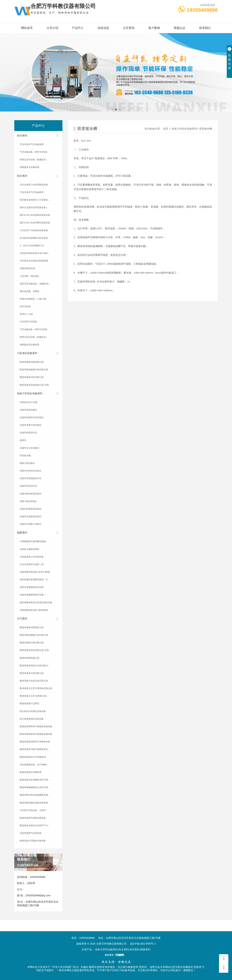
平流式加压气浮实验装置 (32, 144)
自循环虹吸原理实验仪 (31, 509)
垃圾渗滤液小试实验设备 (32, 557)
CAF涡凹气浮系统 (28, 322)
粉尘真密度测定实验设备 (32, 719)
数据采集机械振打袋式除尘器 (34, 370)
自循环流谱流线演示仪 (31, 478)
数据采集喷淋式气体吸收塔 (33, 757)
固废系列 (38, 533)
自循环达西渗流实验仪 (31, 516)
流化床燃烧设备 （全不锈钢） (34, 765)
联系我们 (205, 28)
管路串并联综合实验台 (31, 471)
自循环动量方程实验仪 (31, 425)
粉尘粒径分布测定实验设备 (33, 711)
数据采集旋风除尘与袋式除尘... (35, 666)
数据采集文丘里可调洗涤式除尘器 (36, 688)
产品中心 (78, 28)
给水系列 (38, 136)
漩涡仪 (23, 440)
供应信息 (103, 28)
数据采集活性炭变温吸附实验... (35, 795)
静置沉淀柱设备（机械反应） (34, 160)
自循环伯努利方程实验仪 (32, 417)
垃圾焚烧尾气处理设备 (31, 833)
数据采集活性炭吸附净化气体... (35, 780)
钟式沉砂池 (25, 306)
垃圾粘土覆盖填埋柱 (29, 549)
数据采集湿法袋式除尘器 (32, 673)
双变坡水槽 (25, 456)
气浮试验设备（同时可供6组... (34, 152)
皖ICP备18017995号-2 (143, 944)
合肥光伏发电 (38, 933)
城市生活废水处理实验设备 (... (34, 207)
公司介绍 (52, 28)
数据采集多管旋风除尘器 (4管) (34, 385)
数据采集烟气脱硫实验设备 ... (34, 818)
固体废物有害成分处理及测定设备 (36, 602)
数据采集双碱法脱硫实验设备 (34, 803)
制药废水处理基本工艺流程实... (35, 200)
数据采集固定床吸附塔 (31, 772)
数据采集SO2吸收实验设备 (33, 841)
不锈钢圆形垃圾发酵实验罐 (33, 541)
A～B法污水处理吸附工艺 (32, 246)
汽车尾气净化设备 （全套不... (34, 810)
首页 (166, 129)
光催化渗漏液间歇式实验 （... (34, 595)
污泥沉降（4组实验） (30, 276)
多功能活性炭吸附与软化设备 (34, 238)
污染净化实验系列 (38, 353)
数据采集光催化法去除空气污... (35, 825)
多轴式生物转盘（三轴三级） (34, 299)
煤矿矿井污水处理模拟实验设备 (35, 215)
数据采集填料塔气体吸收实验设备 (36, 726)
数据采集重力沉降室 (29, 704)
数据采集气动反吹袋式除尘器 (34, 681)
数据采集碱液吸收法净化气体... (35, 787)
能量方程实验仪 (27, 463)
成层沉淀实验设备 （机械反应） (35, 284)
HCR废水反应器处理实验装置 (34, 261)
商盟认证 (180, 28)
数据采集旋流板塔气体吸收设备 (35, 742)
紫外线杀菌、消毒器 (29, 291)
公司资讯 (129, 28)
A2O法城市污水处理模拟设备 (34, 185)
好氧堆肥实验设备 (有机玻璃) (34, 610)
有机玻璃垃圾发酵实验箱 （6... (35, 580)
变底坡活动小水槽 (28, 402)
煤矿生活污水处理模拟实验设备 (35, 223)
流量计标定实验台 (28, 501)
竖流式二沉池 (26, 314)
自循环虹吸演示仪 (28, 433)
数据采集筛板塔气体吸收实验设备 (36, 734)
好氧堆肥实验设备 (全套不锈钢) (35, 572)
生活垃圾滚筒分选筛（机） (33, 564)
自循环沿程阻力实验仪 (31, 524)
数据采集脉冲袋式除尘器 (32, 377)
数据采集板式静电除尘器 (32, 362)
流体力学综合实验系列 (38, 394)
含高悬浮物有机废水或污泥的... (35, 253)
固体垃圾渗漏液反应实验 (32, 587)
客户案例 (154, 28)
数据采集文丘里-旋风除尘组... (34, 696)
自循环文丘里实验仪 (29, 448)
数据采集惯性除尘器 (29, 658)
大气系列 (38, 619)
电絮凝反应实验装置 (29, 167)
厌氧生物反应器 (27, 268)
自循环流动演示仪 (28, 486)
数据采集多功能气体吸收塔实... (35, 749)
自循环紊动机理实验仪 (31, 494)
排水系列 (38, 176)
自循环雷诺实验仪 (28, 410)
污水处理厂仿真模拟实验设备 (34, 230)
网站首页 (27, 28)
